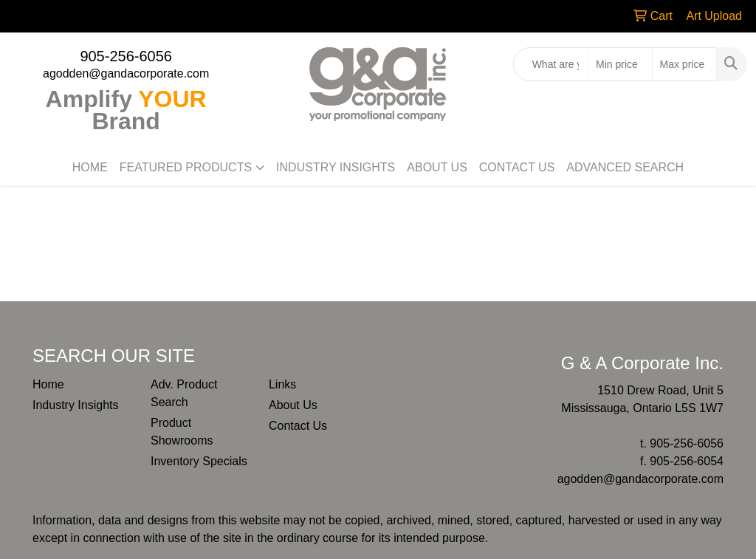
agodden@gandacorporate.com (126, 73)
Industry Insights (76, 405)
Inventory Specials (199, 461)
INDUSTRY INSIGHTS (336, 167)
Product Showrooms (182, 432)
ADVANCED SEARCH (625, 167)
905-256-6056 (126, 56)
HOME (90, 167)
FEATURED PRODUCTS (186, 167)
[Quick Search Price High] (684, 64)
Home (48, 384)
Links (282, 384)
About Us (293, 405)
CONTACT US (517, 167)
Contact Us (298, 426)
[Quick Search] (551, 64)
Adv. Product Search (184, 393)
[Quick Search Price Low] (620, 64)
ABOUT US (437, 167)
